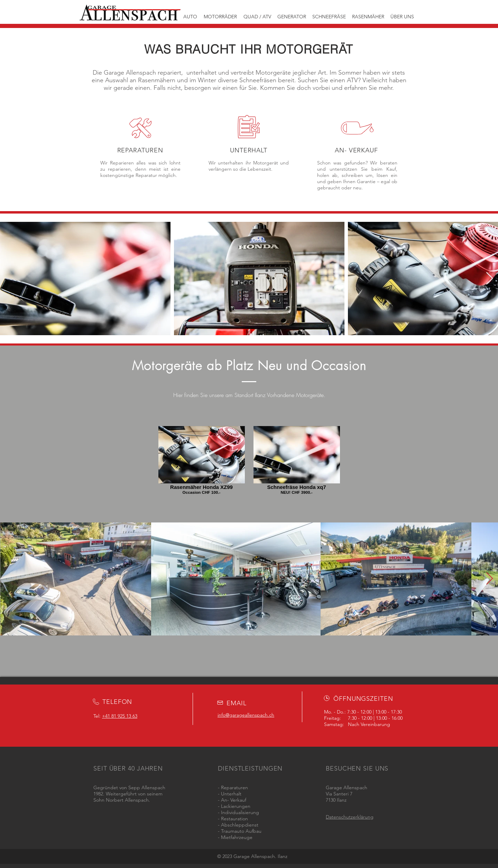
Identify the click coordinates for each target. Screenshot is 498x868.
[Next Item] (490, 279)
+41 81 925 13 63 (120, 716)
